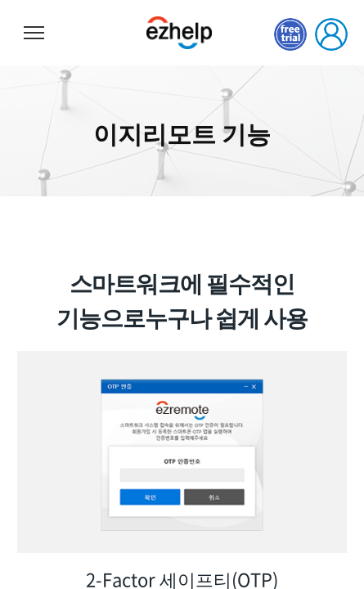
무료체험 (290, 34)
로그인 (331, 34)
